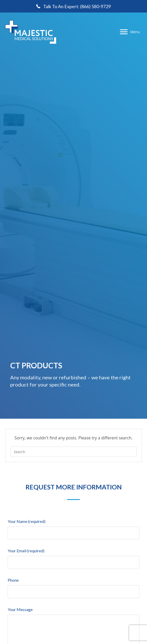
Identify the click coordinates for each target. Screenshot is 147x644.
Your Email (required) (73, 557)
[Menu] (130, 32)
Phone (73, 586)
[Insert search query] (73, 452)
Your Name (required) (73, 527)
